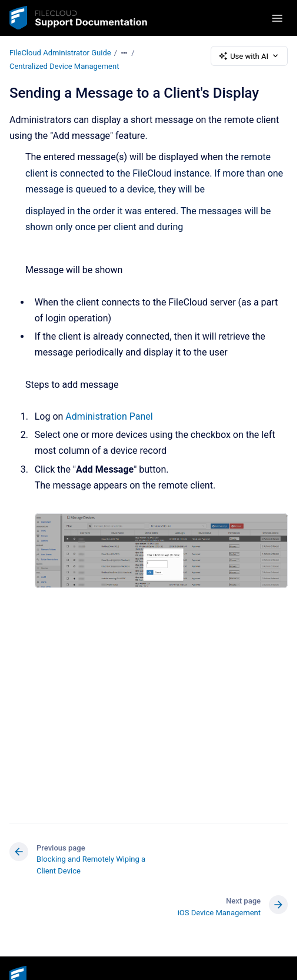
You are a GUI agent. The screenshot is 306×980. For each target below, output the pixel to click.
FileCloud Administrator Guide (60, 53)
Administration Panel (109, 416)
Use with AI (249, 56)
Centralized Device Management (64, 66)
